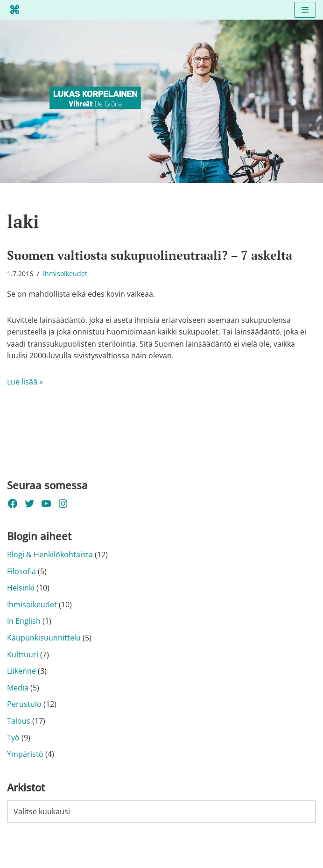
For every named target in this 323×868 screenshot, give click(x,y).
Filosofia (21, 571)
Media (18, 688)
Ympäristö (25, 754)
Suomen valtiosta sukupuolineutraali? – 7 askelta (150, 255)
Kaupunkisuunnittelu (44, 638)
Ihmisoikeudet (65, 274)
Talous (19, 721)
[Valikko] (305, 10)
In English (24, 621)
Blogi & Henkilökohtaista (50, 555)
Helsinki (21, 588)
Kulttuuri (23, 655)
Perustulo (24, 704)
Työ (13, 738)
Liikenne (21, 671)
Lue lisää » (25, 382)
